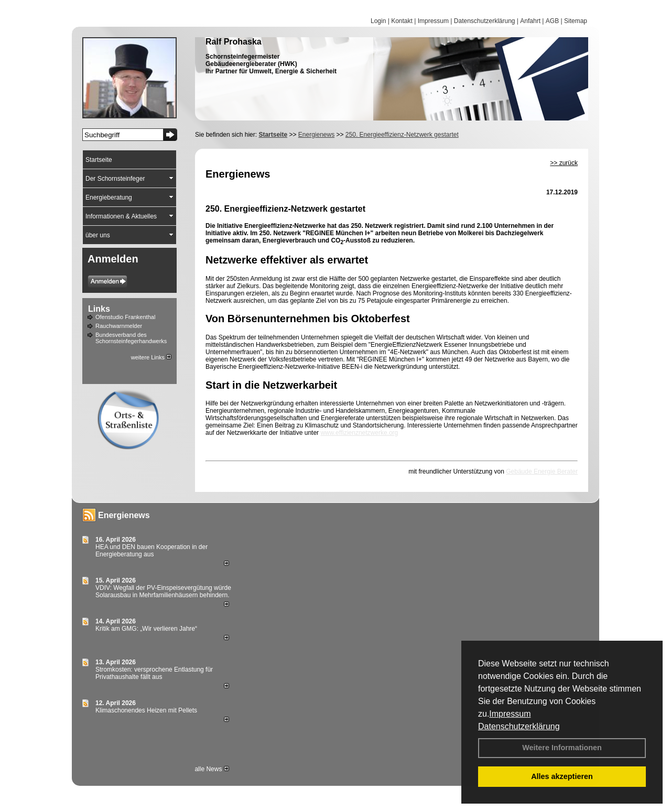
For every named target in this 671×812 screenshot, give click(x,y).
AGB (552, 21)
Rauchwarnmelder (119, 326)
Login (378, 21)
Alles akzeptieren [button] (562, 776)
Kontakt (402, 21)
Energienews (124, 515)
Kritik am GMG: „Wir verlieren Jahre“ (146, 629)
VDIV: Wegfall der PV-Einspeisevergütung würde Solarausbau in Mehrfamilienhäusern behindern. (163, 591)
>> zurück (564, 163)
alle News (212, 769)
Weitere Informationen (562, 748)
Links (99, 309)
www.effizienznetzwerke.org (359, 433)
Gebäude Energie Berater (542, 471)
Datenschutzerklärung (519, 726)
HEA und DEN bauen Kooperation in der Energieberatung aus (151, 551)
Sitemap (576, 21)
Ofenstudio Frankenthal (125, 317)
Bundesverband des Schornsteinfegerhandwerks (131, 338)
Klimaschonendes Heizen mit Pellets (146, 710)
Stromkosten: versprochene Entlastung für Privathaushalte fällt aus (154, 673)
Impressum (510, 714)
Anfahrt (530, 21)
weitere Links (151, 357)
